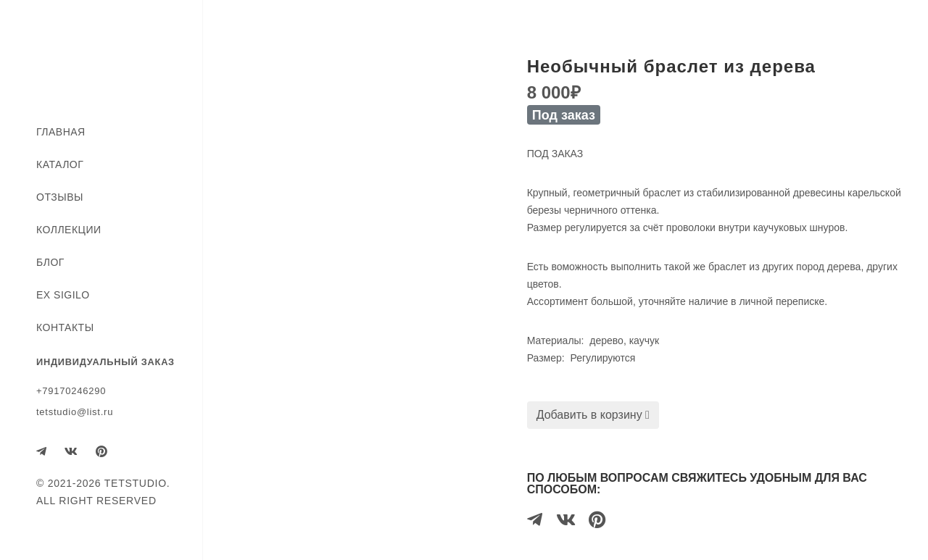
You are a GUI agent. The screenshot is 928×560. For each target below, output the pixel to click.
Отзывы (60, 197)
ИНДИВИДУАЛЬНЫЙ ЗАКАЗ (105, 362)
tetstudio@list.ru (75, 412)
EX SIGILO (63, 295)
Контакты (65, 327)
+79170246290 (71, 391)
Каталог (60, 164)
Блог (50, 262)
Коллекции (69, 230)
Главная (61, 132)
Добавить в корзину (593, 415)
